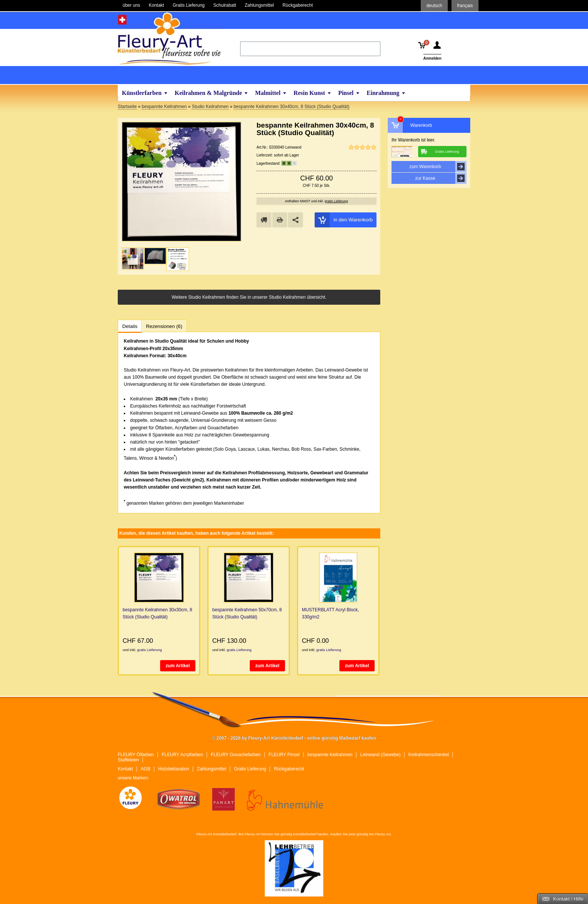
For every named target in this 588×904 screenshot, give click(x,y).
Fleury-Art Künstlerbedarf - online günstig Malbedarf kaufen (169, 39)
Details (130, 326)
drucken (280, 220)
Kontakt (125, 769)
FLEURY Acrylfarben (182, 755)
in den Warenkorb (344, 220)
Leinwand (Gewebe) (380, 755)
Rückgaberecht (289, 769)
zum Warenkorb (438, 167)
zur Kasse (441, 178)
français (465, 6)
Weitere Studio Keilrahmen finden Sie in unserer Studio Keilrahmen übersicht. (249, 297)
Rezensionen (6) (164, 326)
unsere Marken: (133, 778)
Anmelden (432, 58)
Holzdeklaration (174, 769)
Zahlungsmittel (211, 769)
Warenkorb (421, 125)
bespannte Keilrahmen (330, 755)
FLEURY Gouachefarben (236, 755)
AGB (146, 769)
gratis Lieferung (336, 201)
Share (295, 220)
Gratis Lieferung (250, 769)
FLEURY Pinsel (284, 755)
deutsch (434, 6)
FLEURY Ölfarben (136, 755)
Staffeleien (128, 760)
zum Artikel (178, 666)
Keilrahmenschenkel (429, 755)
